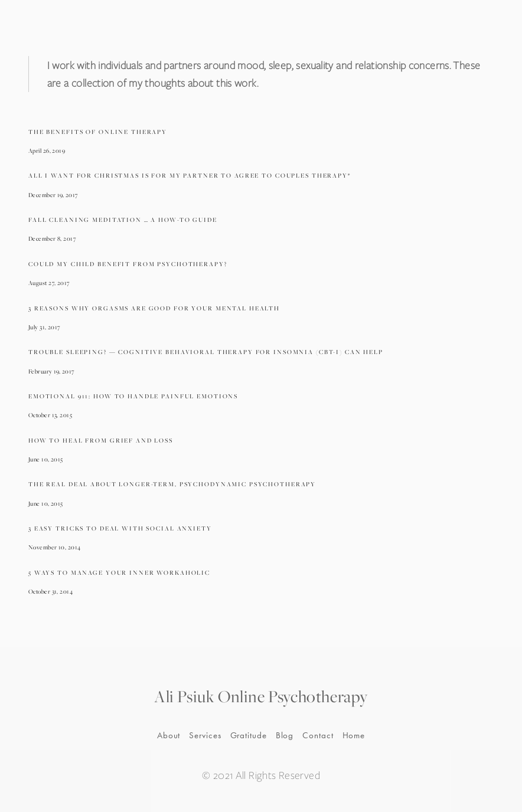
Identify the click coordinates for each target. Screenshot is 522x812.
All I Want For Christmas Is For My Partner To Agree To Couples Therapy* (190, 175)
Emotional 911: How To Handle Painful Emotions (133, 396)
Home (354, 735)
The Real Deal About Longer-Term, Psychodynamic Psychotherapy (172, 484)
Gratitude (249, 735)
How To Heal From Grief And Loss (101, 440)
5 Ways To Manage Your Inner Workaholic (119, 572)
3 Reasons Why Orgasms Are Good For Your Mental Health (154, 308)
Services (205, 735)
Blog (285, 735)
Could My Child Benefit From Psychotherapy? (128, 264)
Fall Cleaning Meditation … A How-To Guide (123, 220)
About (169, 735)
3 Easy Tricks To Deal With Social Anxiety (120, 528)
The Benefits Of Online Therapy (98, 132)
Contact (318, 735)
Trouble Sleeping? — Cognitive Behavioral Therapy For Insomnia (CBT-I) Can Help (206, 352)
